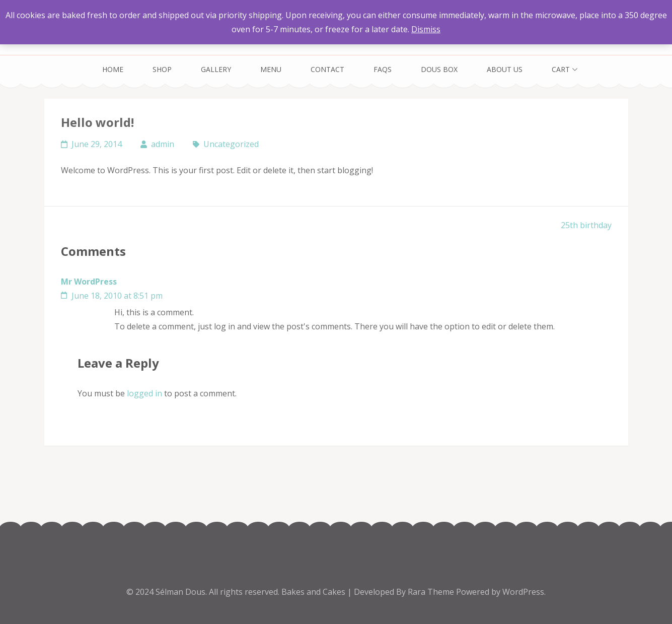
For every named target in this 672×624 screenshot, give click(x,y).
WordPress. (524, 592)
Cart (561, 69)
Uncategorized (231, 144)
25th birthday (586, 225)
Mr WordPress (89, 282)
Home (113, 69)
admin (163, 144)
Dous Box (439, 69)
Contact (327, 69)
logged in (144, 393)
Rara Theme (432, 592)
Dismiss (426, 29)
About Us (505, 69)
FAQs (383, 69)
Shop (162, 69)
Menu (271, 69)
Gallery (216, 69)
